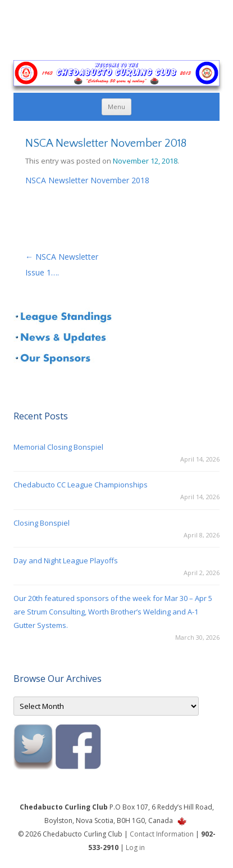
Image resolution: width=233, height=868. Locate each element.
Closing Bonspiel (42, 523)
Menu (116, 107)
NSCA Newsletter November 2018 (87, 180)
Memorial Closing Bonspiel (58, 447)
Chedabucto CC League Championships (81, 485)
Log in (135, 847)
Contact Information (162, 834)
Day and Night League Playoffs (66, 560)
